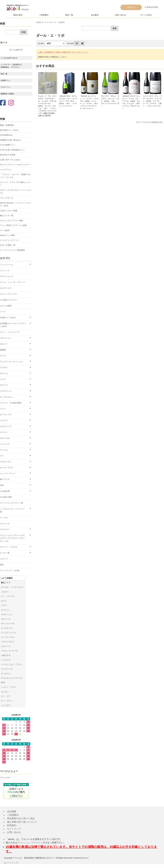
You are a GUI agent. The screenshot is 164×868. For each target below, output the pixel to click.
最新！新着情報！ (8, 125)
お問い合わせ (120, 15)
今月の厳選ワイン (8, 145)
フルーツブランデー (9, 294)
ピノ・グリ (6, 696)
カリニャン (6, 610)
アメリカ (4, 450)
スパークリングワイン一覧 (12, 503)
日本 (2, 485)
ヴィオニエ (6, 673)
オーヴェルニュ (7, 397)
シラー (4, 605)
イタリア (4, 420)
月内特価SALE (6, 135)
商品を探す (18, 15)
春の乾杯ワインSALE (9, 130)
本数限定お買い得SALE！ (11, 140)
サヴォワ (4, 385)
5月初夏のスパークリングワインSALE (13, 325)
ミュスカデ (6, 705)
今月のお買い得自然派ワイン (12, 150)
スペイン (4, 432)
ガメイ (4, 601)
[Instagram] (11, 103)
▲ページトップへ (12, 863)
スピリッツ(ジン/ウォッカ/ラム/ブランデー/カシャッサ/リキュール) (12, 538)
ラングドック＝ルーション (12, 362)
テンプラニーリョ (9, 633)
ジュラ (3, 379)
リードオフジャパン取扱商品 (12, 250)
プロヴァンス (6, 391)
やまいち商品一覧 (8, 245)
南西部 (3, 350)
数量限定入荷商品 (7, 94)
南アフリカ (5, 479)
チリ (2, 456)
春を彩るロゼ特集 (8, 155)
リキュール (5, 523)
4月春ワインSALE (8, 318)
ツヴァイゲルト (8, 642)
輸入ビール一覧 (7, 215)
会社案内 (95, 15)
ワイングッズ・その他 (10, 570)
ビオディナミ (6, 87)
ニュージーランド (8, 473)
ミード (3, 312)
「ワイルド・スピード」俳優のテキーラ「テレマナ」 (15, 176)
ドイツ (3, 409)
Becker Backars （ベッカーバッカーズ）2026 (16, 204)
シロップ (4, 559)
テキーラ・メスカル (9, 547)
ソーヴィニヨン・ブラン (11, 664)
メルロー (5, 592)
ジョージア (5, 444)
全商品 (39, 22)
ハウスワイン (6, 170)
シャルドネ (6, 660)
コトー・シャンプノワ (10, 332)
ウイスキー (5, 529)
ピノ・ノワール (8, 596)
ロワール (4, 373)
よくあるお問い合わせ (9, 58)
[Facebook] (3, 103)
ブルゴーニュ (6, 338)
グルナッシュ (7, 614)
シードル (4, 518)
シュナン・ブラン (9, 687)
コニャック (5, 270)
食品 (2, 565)
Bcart (86, 858)
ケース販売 (5, 230)
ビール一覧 (5, 553)
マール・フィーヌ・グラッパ (12, 282)
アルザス (4, 367)
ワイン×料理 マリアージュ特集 (13, 225)
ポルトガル (5, 438)
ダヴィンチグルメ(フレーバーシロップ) (16, 191)
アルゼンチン (6, 462)
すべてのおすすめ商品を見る (151, 122)
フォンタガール (7, 198)
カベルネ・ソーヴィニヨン (12, 587)
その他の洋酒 (6, 497)
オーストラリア (7, 468)
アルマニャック (7, 276)
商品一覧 (69, 15)
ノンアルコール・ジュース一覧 (12, 510)
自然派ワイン (6, 80)
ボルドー (4, 344)
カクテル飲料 (6, 306)
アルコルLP (5, 777)
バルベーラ (6, 646)
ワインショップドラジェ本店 (32, 843)
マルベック (6, 619)
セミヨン (5, 692)
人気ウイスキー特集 (9, 211)
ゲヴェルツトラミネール (11, 678)
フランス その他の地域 (11, 403)
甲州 (3, 683)
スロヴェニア (6, 426)
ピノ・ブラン (7, 701)
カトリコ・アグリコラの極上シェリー (15, 184)
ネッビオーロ (7, 628)
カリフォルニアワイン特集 (12, 220)
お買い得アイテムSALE (10, 160)
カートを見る (146, 15)
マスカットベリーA (9, 651)
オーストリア (6, 415)
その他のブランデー (9, 300)
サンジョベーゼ (8, 623)
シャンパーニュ (7, 265)
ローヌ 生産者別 (58, 22)
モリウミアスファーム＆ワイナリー (15, 165)
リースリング (7, 669)
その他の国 (5, 491)
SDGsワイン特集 (7, 235)
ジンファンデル (8, 637)
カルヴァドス (6, 288)
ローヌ (46, 22)
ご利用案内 (44, 15)
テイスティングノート (10, 240)
